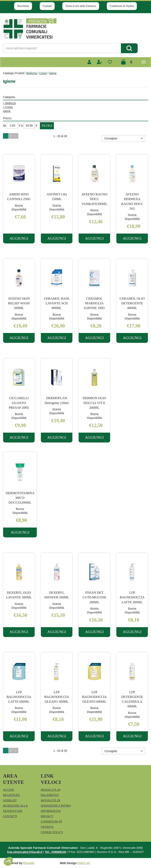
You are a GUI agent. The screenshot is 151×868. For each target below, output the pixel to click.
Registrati (11, 795)
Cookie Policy (52, 832)
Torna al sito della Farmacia (81, 6)
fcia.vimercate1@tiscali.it (25, 852)
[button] (123, 138)
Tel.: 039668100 (55, 852)
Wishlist (10, 800)
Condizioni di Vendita (122, 6)
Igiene (7, 111)
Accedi (8, 790)
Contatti (47, 6)
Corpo (43, 73)
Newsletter (23, 6)
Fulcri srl (84, 863)
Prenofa (29, 863)
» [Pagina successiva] (16, 136)
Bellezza (32, 73)
